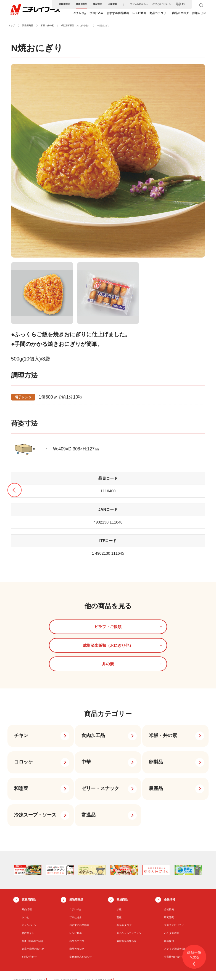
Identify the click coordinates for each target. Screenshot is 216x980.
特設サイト (28, 895)
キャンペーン (29, 888)
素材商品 (98, 4)
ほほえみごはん (161, 4)
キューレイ (49, 950)
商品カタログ (181, 13)
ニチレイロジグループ (65, 942)
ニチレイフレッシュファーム (116, 950)
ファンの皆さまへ (139, 4)
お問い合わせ (29, 919)
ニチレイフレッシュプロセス (153, 950)
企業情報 (113, 4)
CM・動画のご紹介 (32, 903)
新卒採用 (169, 903)
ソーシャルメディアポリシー (102, 972)
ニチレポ (80, 14)
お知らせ (198, 13)
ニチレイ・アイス (72, 950)
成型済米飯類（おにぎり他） (75, 26)
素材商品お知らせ (127, 903)
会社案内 (169, 872)
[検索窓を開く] (202, 5)
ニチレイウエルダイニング (56, 954)
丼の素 (170, 626)
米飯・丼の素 (47, 26)
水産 (119, 872)
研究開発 (169, 880)
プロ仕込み (97, 13)
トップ (12, 26)
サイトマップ (20, 972)
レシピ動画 (140, 13)
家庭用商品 (65, 4)
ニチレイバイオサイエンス (98, 942)
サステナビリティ (174, 888)
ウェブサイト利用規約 (43, 972)
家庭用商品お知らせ (33, 911)
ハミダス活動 (172, 895)
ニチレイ (41, 942)
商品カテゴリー (160, 13)
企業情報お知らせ (174, 919)
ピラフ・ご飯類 (46, 626)
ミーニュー (84, 954)
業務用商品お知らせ (81, 919)
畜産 (119, 880)
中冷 (91, 950)
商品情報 (27, 872)
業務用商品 (82, 4)
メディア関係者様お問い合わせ (181, 911)
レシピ (26, 880)
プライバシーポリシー (71, 972)
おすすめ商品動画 (118, 13)
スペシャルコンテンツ (129, 895)
